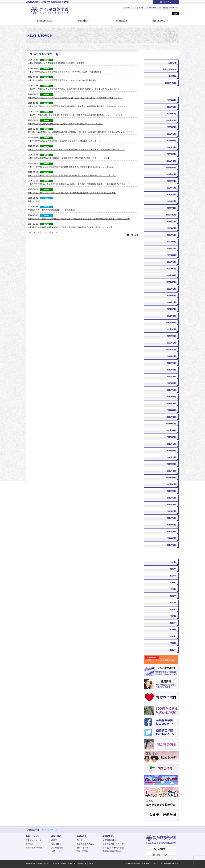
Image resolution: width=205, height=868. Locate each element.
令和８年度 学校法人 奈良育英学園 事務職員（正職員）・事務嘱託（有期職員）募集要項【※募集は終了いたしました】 (80, 106)
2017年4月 (171, 410)
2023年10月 (171, 215)
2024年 (173, 576)
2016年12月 (171, 424)
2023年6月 (171, 242)
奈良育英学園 (33, 830)
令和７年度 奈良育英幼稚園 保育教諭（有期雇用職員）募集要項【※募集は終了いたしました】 (69, 158)
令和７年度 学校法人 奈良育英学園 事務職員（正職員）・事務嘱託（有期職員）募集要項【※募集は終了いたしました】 (80, 184)
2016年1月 (171, 471)
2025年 (173, 569)
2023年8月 (171, 228)
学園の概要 (83, 21)
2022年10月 (171, 282)
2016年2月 (171, 464)
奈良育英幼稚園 (109, 840)
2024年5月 (171, 195)
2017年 (173, 623)
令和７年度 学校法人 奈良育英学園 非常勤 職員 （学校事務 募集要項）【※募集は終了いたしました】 (72, 193)
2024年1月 (171, 208)
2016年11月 (171, 430)
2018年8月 (171, 390)
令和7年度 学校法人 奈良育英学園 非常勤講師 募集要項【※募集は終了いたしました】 (65, 141)
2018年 (173, 616)
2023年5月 (171, 249)
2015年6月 (171, 511)
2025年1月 (171, 161)
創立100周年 (82, 851)
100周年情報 (170, 83)
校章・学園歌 (83, 848)
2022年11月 (171, 275)
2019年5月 (171, 370)
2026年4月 (171, 100)
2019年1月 (171, 377)
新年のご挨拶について (38, 201)
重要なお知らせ (169, 69)
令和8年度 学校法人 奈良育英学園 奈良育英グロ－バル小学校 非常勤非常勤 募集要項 (64, 72)
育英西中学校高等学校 (112, 851)
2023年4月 (171, 255)
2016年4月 (171, 457)
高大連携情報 (57, 848)
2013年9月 (171, 545)
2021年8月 (171, 296)
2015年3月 (171, 532)
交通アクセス (57, 851)
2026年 (173, 562)
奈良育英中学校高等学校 (113, 848)
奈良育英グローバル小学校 (114, 844)
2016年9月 (171, 437)
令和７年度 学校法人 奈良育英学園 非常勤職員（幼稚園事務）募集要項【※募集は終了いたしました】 (72, 176)
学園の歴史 (122, 21)
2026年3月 (171, 107)
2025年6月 (171, 134)
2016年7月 (171, 451)
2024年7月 (171, 188)
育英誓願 (29, 844)
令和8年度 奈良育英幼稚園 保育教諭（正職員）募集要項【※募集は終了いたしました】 (66, 124)
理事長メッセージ (33, 840)
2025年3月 (171, 147)
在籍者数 (55, 844)
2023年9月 (171, 222)
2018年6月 (171, 397)
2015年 (173, 636)
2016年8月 (171, 444)
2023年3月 (171, 262)
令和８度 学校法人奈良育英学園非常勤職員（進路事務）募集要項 (56, 63)
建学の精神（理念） (34, 848)
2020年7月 (171, 336)
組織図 (54, 840)
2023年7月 (171, 235)
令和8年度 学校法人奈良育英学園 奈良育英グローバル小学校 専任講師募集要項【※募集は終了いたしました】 (76, 115)
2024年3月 (171, 201)
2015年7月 (171, 505)
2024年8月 (171, 181)
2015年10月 (171, 484)
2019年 (173, 610)
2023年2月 (171, 269)
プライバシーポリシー (63, 864)
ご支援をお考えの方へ (85, 864)
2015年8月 (171, 498)
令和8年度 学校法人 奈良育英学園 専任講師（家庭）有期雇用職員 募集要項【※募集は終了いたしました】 (74, 89)
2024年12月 (171, 168)
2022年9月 (171, 289)
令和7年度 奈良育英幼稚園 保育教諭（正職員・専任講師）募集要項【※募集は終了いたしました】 (70, 227)
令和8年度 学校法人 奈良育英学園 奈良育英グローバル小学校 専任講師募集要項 (62, 80)
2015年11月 (171, 478)
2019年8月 (171, 356)
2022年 (173, 589)
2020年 (173, 603)
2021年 (173, 596)
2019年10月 (171, 350)
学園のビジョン (45, 21)
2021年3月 (171, 309)
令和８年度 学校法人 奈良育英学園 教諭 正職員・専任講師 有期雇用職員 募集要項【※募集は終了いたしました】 (77, 150)
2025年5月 (171, 141)
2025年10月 (171, 120)
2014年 (173, 643)
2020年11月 (171, 323)
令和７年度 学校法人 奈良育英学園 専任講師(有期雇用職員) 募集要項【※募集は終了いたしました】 (71, 167)
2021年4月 (171, 302)
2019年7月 (171, 363)
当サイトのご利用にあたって (39, 864)
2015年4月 (171, 525)
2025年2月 (171, 154)
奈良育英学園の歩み (86, 844)
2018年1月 (171, 404)
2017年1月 (171, 417)
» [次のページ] (56, 233)
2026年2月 (171, 114)
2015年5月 (171, 518)
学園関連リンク (160, 21)
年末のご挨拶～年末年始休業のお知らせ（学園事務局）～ (53, 210)
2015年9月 (171, 491)
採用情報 (172, 76)
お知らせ (172, 63)
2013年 (173, 650)
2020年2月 (171, 343)
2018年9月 (171, 383)
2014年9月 (171, 538)
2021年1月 (171, 316)
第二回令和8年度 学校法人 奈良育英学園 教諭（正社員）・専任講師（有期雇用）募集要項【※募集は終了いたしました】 (80, 132)
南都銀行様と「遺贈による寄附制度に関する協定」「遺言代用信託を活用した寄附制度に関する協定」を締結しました (79, 219)
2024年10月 (171, 174)
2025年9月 (171, 127)
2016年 (173, 630)
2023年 (173, 583)
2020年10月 (171, 329)
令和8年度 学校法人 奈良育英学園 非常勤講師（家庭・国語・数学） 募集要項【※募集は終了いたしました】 (75, 98)
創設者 (80, 840)
